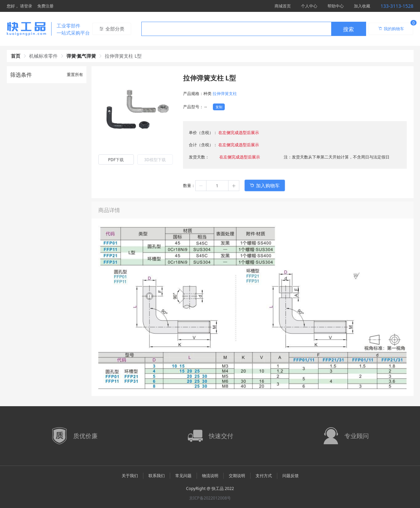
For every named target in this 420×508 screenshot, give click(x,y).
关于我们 (130, 476)
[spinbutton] (217, 186)
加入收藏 (362, 6)
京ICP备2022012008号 (210, 498)
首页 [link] (16, 56)
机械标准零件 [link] (43, 56)
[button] (201, 186)
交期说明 (237, 476)
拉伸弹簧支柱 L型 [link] (123, 56)
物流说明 (210, 476)
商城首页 (283, 6)
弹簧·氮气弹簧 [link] (81, 56)
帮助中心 (336, 6)
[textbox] (236, 29)
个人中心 (309, 6)
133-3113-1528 (397, 6)
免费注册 (45, 6)
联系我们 (157, 476)
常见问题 (183, 476)
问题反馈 (291, 476)
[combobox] (254, 29)
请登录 (26, 6)
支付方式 (264, 476)
